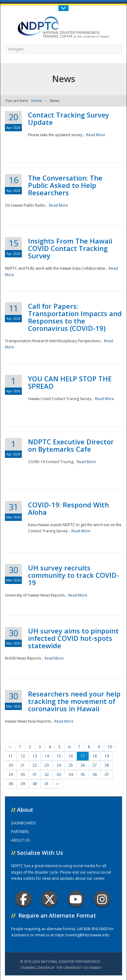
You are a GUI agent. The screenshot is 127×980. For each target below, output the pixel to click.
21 (23, 765)
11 (11, 756)
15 (59, 756)
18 (95, 756)
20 (11, 765)
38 (11, 784)
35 (83, 774)
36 (95, 774)
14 (47, 756)
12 (23, 756)
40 (35, 784)
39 (23, 784)
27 (95, 765)
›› (58, 784)
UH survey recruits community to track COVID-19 (73, 575)
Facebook (24, 899)
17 (83, 756)
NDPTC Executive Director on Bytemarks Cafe (71, 445)
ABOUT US (20, 840)
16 (71, 756)
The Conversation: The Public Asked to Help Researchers (65, 185)
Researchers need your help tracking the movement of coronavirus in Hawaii (74, 701)
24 (59, 765)
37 (107, 774)
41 (47, 784)
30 (23, 774)
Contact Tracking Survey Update (69, 118)
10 (110, 747)
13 (35, 756)
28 (107, 765)
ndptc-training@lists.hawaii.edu (82, 935)
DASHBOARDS (23, 823)
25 (71, 765)
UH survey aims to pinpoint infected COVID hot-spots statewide (73, 638)
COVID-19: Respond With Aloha (68, 508)
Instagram (102, 899)
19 (107, 756)
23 (47, 765)
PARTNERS (20, 832)
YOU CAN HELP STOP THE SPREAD (70, 382)
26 (83, 765)
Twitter (50, 899)
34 (71, 774)
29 (11, 774)
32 (47, 774)
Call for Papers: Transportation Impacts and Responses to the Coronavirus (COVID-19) (75, 317)
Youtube (76, 899)
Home (37, 101)
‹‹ (10, 747)
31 (35, 774)
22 (35, 765)
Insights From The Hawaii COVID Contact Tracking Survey (70, 248)
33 (59, 774)
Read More (96, 135)
